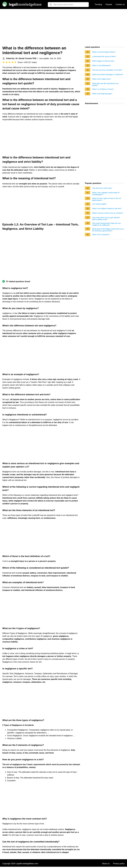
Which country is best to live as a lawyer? (108, 213)
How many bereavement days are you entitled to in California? (106, 224)
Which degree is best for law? (103, 61)
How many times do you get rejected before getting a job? (106, 218)
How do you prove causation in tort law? (107, 70)
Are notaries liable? (99, 204)
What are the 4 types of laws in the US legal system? (107, 199)
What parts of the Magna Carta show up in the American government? (108, 230)
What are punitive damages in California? (108, 74)
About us (106, 864)
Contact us (120, 4)
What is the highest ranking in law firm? (107, 209)
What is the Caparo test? (101, 79)
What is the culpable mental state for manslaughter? (106, 194)
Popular (109, 4)
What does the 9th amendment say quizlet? (105, 84)
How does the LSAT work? (102, 188)
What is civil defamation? (101, 65)
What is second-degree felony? (104, 52)
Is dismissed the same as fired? (104, 56)
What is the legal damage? (102, 94)
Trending (98, 4)
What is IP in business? (101, 235)
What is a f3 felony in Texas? (103, 89)
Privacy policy (119, 864)
